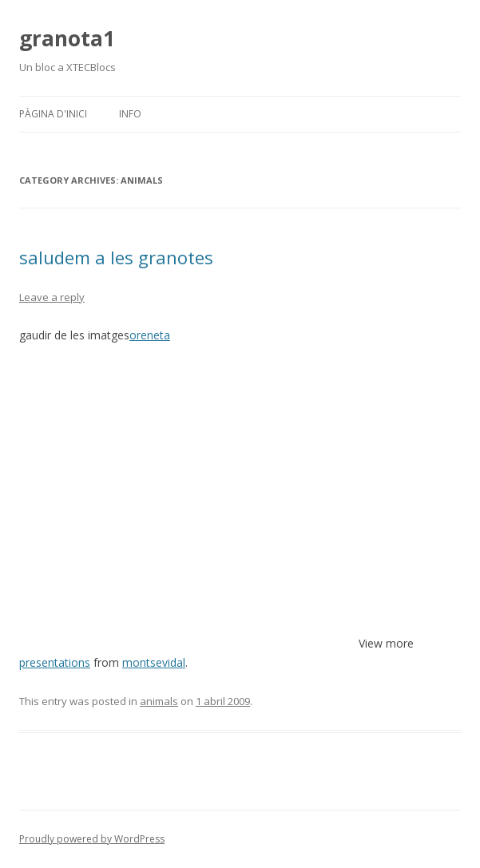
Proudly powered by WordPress (92, 839)
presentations (55, 662)
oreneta (150, 335)
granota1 (67, 38)
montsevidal (154, 662)
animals (159, 701)
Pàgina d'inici (53, 114)
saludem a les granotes (116, 257)
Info (130, 114)
